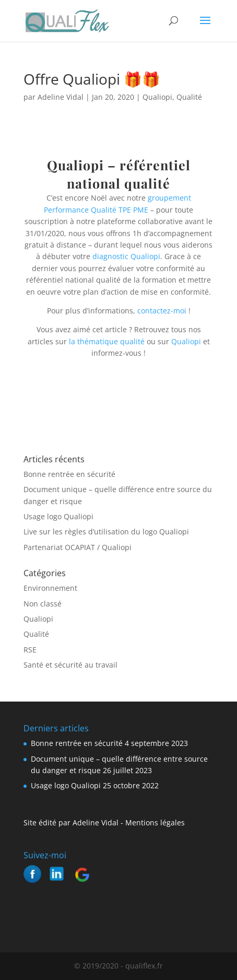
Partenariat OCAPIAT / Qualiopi (78, 547)
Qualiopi (157, 97)
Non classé (43, 604)
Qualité (189, 97)
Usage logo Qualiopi (58, 516)
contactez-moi (162, 311)
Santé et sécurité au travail (70, 665)
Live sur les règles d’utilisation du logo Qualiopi (106, 532)
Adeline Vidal (61, 97)
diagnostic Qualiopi (126, 256)
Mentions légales (154, 822)
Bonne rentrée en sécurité (69, 474)
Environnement (50, 588)
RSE (30, 650)
